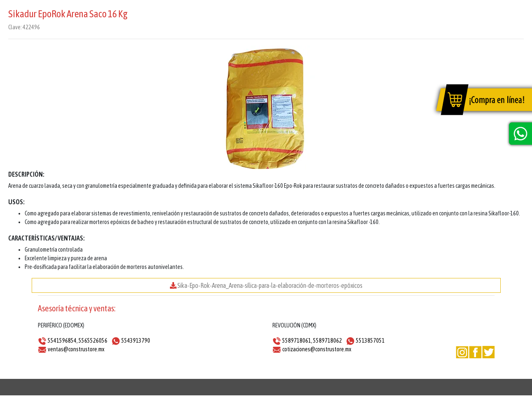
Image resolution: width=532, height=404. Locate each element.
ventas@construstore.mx (76, 349)
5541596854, (63, 341)
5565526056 (93, 341)
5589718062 (328, 341)
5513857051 (370, 341)
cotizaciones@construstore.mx (317, 349)
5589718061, (297, 341)
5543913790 (136, 341)
